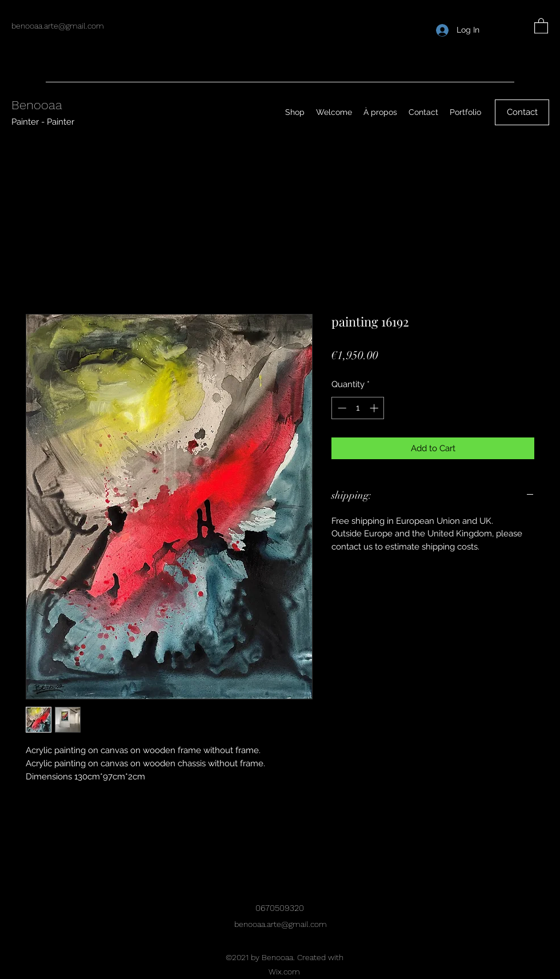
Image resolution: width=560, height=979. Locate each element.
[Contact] (522, 112)
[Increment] (375, 408)
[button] (541, 25)
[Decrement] (341, 408)
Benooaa (37, 105)
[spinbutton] (358, 408)
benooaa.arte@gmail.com (58, 26)
